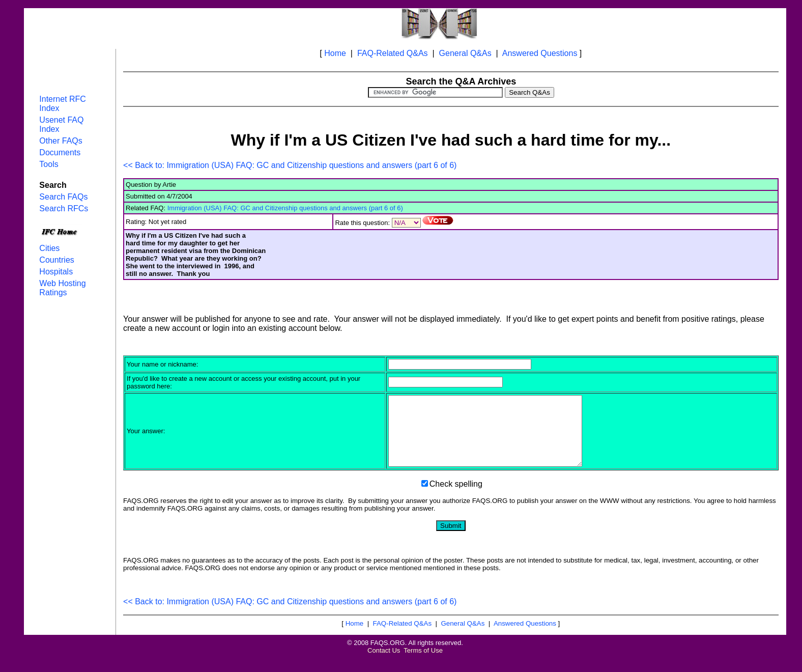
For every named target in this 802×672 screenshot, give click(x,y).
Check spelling (456, 498)
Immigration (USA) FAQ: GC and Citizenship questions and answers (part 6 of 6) (285, 208)
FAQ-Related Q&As (393, 53)
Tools (49, 164)
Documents (60, 152)
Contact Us (384, 664)
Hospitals (56, 272)
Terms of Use (423, 664)
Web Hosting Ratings (62, 288)
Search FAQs (63, 197)
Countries (56, 260)
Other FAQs (61, 141)
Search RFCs (64, 208)
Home (335, 53)
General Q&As (465, 53)
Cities (49, 248)
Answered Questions (540, 53)
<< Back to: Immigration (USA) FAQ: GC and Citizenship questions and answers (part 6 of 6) (290, 165)
